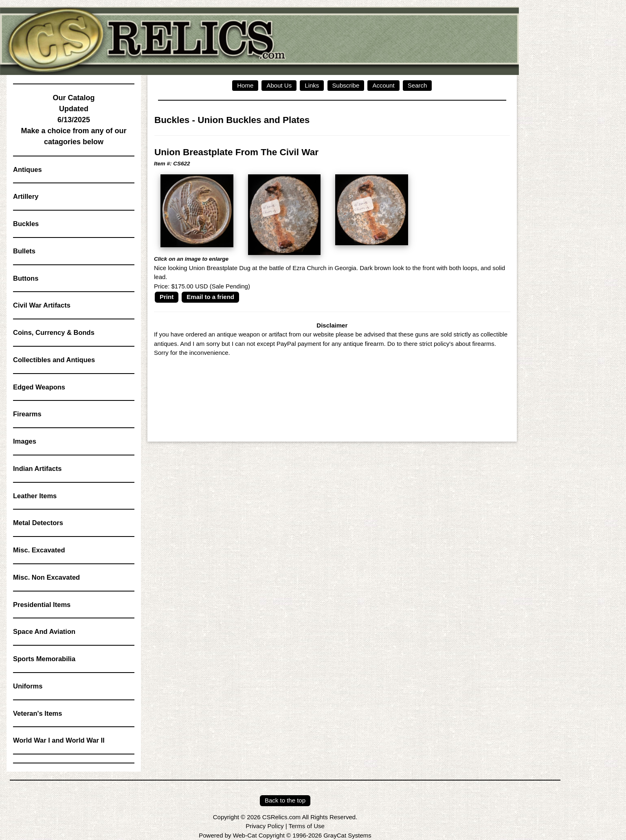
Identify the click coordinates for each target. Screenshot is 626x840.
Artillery (26, 196)
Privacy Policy (265, 826)
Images (25, 441)
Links (312, 85)
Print (167, 297)
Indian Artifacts (37, 468)
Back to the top (285, 800)
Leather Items (35, 496)
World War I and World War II (59, 740)
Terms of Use (306, 826)
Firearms (27, 414)
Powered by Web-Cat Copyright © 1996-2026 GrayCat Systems (285, 835)
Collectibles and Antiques (54, 360)
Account (383, 85)
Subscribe (346, 85)
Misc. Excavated (39, 550)
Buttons (26, 278)
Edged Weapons (39, 387)
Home (245, 85)
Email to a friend (210, 297)
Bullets (24, 251)
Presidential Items (42, 605)
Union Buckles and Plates (254, 120)
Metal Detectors (38, 523)
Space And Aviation (44, 631)
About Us (279, 85)
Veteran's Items (37, 713)
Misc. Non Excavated (46, 577)
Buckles (26, 224)
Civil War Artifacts (42, 305)
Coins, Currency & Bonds (54, 332)
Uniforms (28, 686)
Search (417, 85)
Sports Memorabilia (44, 659)
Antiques (27, 169)
